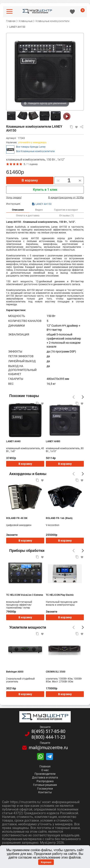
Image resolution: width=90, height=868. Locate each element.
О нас (45, 770)
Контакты (45, 792)
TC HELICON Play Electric (60, 595)
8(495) (48, 731)
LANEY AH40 (13, 441)
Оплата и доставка (28, 215)
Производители (45, 774)
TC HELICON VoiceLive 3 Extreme (25, 595)
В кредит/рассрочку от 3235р (66, 197)
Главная (45, 766)
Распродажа (45, 781)
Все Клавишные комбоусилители (35, 151)
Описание (18, 210)
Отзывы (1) (67, 215)
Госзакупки (45, 789)
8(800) (48, 737)
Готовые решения (45, 785)
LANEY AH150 (42, 204)
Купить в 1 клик (45, 190)
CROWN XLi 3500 (56, 672)
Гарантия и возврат (66, 210)
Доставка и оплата (45, 777)
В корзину (30, 180)
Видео (39, 210)
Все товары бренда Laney (31, 147)
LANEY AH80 (53, 441)
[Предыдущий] (74, 397)
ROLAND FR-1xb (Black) (59, 518)
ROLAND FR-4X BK (17, 518)
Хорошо (46, 862)
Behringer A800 (15, 672)
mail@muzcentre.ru (48, 748)
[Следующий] (83, 397)
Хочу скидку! (14, 197)
